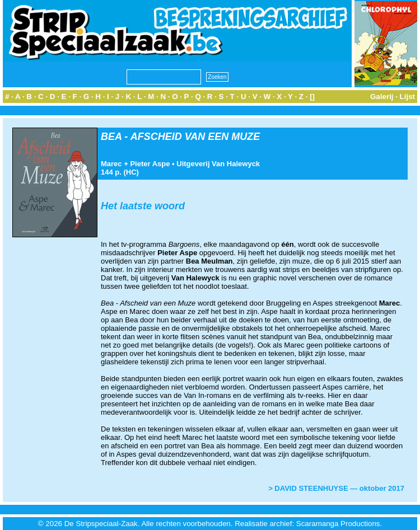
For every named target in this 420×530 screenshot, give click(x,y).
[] (312, 97)
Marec (111, 164)
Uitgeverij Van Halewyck (218, 164)
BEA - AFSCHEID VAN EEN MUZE (180, 137)
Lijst (407, 97)
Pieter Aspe (150, 164)
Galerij (382, 97)
